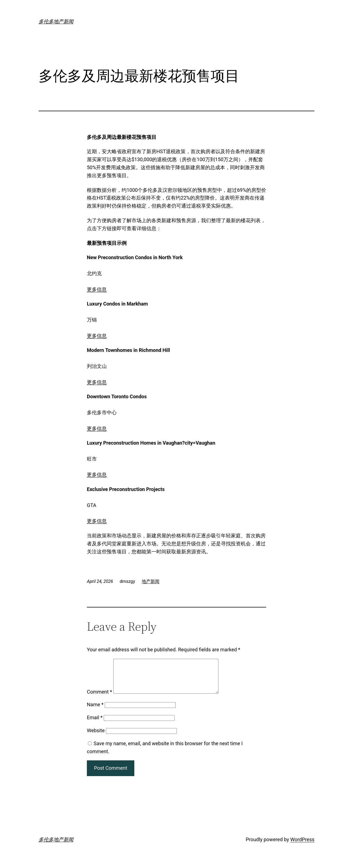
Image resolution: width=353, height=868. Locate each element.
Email (95, 724)
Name (95, 711)
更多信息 (97, 289)
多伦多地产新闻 (56, 21)
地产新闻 (151, 581)
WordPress (302, 846)
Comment (99, 698)
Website (96, 737)
